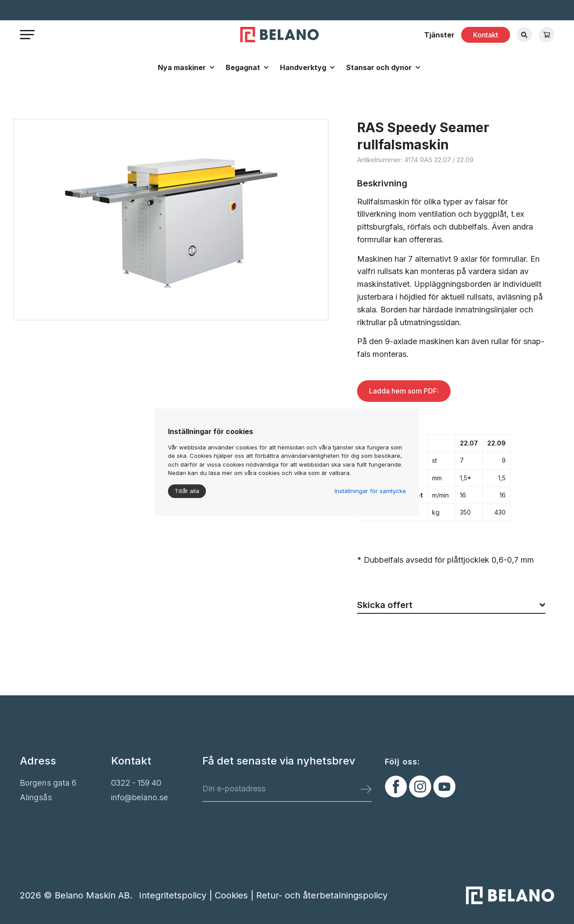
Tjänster (439, 35)
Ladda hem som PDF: (404, 391)
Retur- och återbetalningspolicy (322, 895)
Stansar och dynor (379, 67)
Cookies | (235, 895)
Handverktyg (303, 67)
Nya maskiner (182, 67)
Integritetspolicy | (177, 895)
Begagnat (243, 67)
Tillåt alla (187, 491)
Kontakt (486, 35)
